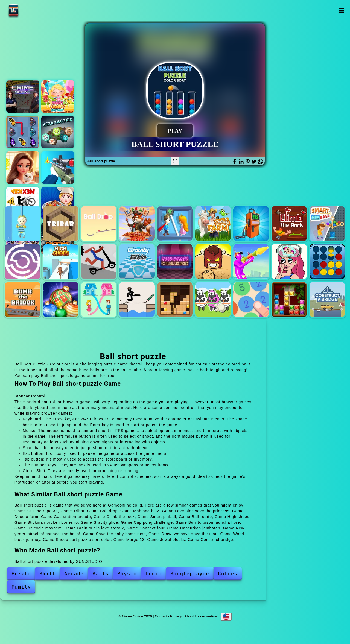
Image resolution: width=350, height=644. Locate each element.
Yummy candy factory (58, 96)
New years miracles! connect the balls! (61, 300)
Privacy (176, 616)
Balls (100, 574)
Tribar (61, 224)
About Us (192, 616)
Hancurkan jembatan (22, 300)
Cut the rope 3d (22, 224)
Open (341, 10)
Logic (154, 574)
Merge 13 (251, 300)
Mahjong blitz (137, 224)
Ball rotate (22, 262)
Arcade (74, 574)
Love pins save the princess (175, 224)
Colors (228, 574)
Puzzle (21, 574)
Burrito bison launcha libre (213, 262)
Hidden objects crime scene (23, 96)
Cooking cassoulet (58, 203)
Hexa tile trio (58, 132)
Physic (127, 574)
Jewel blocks (289, 300)
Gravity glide (137, 262)
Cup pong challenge (175, 262)
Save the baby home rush (99, 300)
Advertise (209, 616)
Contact (161, 616)
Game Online (31, 10)
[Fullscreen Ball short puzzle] (175, 161)
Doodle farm (213, 224)
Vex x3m (23, 203)
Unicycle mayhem (251, 262)
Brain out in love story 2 (289, 262)
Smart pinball (327, 224)
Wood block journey (175, 300)
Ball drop (99, 224)
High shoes (61, 262)
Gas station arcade (251, 224)
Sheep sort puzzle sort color (213, 300)
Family (21, 587)
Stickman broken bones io (99, 262)
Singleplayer (190, 574)
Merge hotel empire (23, 168)
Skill (47, 574)
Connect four (327, 262)
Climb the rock (289, 224)
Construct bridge (327, 300)
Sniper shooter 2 (58, 168)
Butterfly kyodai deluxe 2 (23, 132)
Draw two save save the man (137, 300)
